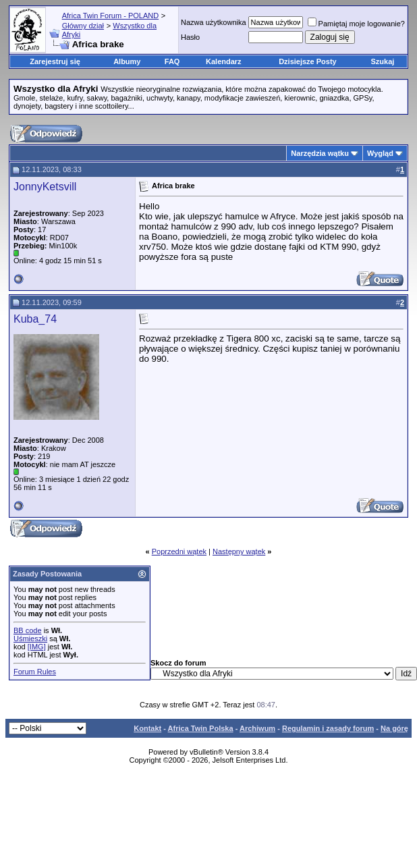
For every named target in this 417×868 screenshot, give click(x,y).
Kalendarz (224, 61)
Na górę (394, 728)
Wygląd (380, 153)
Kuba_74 (35, 319)
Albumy (127, 61)
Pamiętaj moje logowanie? (356, 24)
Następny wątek (239, 551)
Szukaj (383, 61)
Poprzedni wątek (179, 551)
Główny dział (83, 26)
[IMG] (37, 647)
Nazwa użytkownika (214, 22)
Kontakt (147, 728)
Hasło (190, 37)
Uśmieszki (30, 639)
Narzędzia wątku (320, 153)
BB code (28, 630)
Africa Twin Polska (201, 728)
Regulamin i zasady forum (328, 728)
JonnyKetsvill (45, 187)
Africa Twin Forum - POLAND (110, 16)
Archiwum (257, 728)
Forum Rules (35, 672)
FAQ (172, 61)
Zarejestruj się (55, 61)
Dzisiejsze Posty (308, 61)
